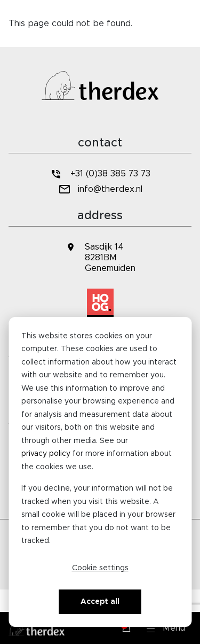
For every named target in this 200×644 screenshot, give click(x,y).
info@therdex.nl (100, 189)
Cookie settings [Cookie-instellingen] (100, 568)
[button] (166, 628)
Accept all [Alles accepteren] (100, 602)
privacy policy (46, 454)
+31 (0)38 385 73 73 (100, 174)
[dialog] (100, 472)
